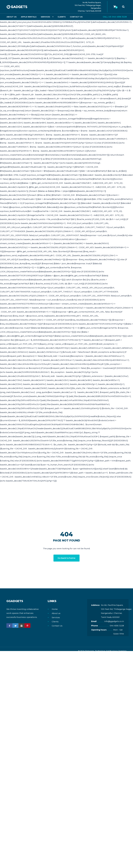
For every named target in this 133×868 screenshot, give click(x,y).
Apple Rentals (28, 17)
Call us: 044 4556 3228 (115, 17)
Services (45, 17)
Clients (61, 17)
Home (55, 609)
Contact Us (75, 17)
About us (11, 17)
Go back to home (66, 558)
